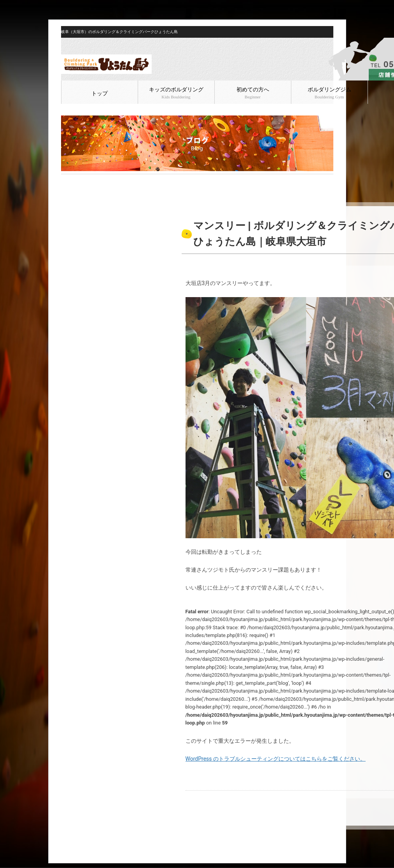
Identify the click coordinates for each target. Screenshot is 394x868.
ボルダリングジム (329, 93)
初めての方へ (253, 93)
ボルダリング (110, 180)
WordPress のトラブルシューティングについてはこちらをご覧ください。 (276, 759)
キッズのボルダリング (176, 93)
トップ (100, 94)
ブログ (85, 180)
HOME (67, 180)
